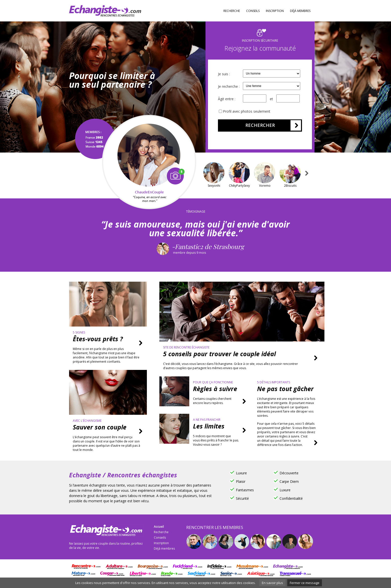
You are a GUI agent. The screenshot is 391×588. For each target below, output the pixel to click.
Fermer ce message (305, 583)
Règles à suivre (215, 389)
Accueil (159, 527)
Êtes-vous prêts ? (98, 339)
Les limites (209, 426)
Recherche (232, 11)
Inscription (275, 11)
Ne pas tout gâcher (285, 389)
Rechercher (260, 125)
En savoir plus (272, 583)
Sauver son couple (100, 427)
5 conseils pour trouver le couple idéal (219, 354)
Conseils (253, 11)
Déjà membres (300, 11)
